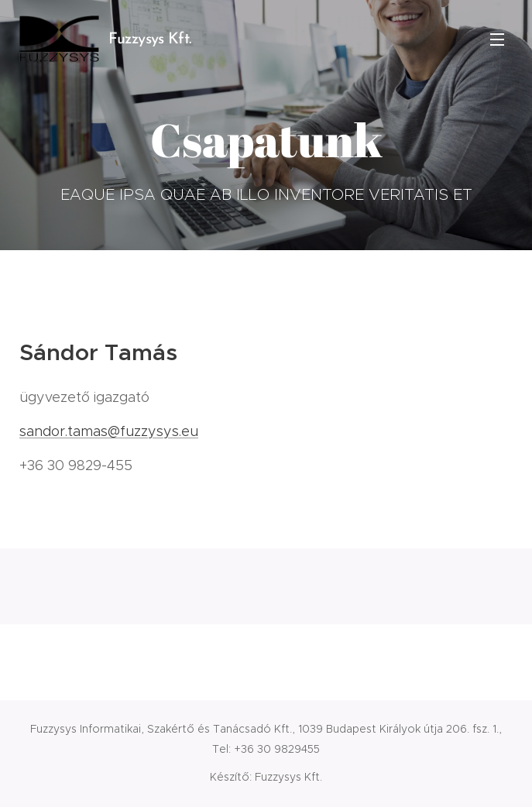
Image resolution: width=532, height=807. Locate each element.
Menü (497, 39)
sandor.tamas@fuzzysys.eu (109, 431)
